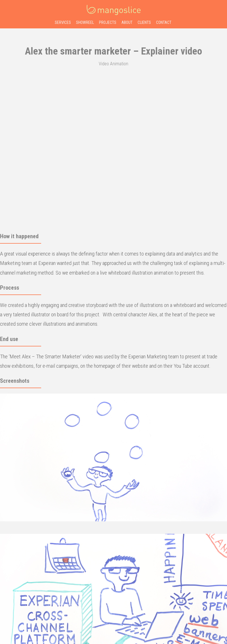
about (127, 22)
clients (144, 22)
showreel (85, 22)
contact (164, 22)
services (63, 22)
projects (108, 22)
